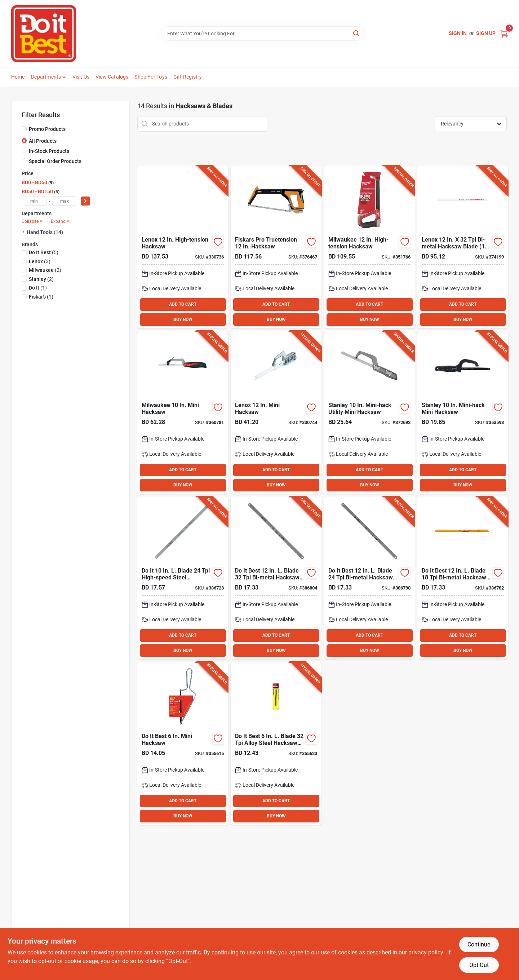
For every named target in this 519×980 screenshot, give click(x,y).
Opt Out (479, 965)
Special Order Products (55, 161)
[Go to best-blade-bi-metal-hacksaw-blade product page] (463, 578)
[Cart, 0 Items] (504, 33)
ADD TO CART (183, 304)
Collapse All (33, 221)
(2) (45, 270)
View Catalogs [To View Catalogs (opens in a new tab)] (112, 77)
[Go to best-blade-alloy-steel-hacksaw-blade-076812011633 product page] (276, 743)
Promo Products (47, 129)
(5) (44, 252)
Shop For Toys (151, 77)
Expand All (61, 221)
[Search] (357, 33)
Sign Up (486, 33)
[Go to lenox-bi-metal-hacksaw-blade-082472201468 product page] (463, 247)
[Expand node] (24, 232)
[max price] (65, 201)
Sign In (458, 33)
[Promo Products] (24, 129)
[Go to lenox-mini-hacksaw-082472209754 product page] (276, 412)
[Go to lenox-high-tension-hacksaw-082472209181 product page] (183, 247)
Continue (479, 944)
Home (18, 77)
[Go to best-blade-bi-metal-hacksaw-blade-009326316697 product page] (276, 578)
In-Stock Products (49, 151)
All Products (43, 141)
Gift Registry (188, 77)
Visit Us (81, 77)
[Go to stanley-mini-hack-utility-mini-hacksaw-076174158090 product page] (369, 412)
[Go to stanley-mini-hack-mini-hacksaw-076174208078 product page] (463, 412)
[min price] (34, 201)
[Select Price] (85, 201)
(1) (38, 288)
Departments (46, 77)
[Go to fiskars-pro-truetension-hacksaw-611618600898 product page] (276, 247)
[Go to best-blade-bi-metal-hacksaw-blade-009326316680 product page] (369, 578)
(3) (40, 261)
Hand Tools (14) (45, 232)
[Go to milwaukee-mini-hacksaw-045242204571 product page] (183, 412)
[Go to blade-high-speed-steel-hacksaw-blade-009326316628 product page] (183, 578)
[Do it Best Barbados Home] (44, 34)
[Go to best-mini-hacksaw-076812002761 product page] (183, 743)
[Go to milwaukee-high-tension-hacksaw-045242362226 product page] (369, 247)
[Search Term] (262, 34)
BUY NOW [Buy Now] (183, 319)
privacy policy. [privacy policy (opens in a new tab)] (426, 952)
